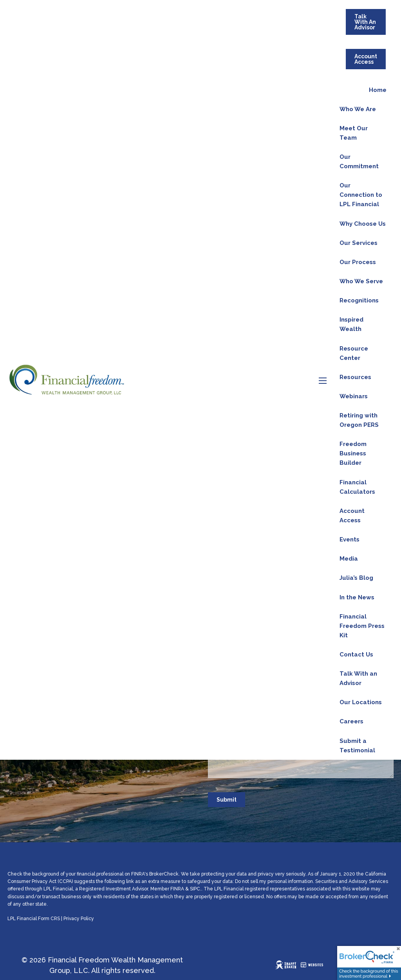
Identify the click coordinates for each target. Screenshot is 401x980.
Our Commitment (359, 162)
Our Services (359, 243)
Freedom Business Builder (353, 453)
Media (349, 559)
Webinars (354, 396)
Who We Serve (361, 281)
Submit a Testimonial (357, 746)
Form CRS (49, 919)
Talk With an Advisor (358, 678)
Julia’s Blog (356, 578)
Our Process (358, 262)
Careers (351, 721)
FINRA (177, 889)
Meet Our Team (354, 133)
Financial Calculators (357, 487)
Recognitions (359, 300)
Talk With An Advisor (365, 22)
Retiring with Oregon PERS (359, 420)
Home (378, 90)
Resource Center (354, 353)
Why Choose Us (363, 224)
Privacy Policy (79, 919)
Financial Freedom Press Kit (362, 626)
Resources (355, 377)
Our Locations (361, 702)
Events (350, 539)
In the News (357, 597)
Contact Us (356, 655)
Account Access (366, 59)
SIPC (195, 889)
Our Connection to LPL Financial (361, 195)
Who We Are (358, 109)
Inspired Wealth (351, 324)
